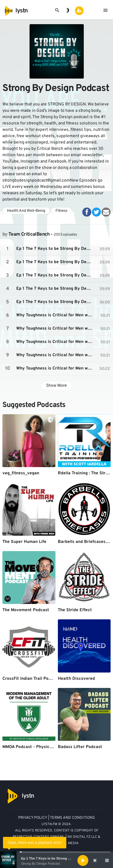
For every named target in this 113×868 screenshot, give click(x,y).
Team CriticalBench (29, 234)
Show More (56, 386)
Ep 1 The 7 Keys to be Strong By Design (53, 858)
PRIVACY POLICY (33, 818)
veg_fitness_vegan (21, 473)
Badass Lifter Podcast (80, 747)
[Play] (83, 860)
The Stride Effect (75, 610)
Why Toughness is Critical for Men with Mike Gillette (55, 315)
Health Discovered (76, 679)
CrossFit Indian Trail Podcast (31, 679)
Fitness (61, 211)
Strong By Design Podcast (40, 863)
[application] (56, 860)
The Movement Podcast (26, 610)
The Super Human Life (24, 542)
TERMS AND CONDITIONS (72, 818)
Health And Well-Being (26, 211)
